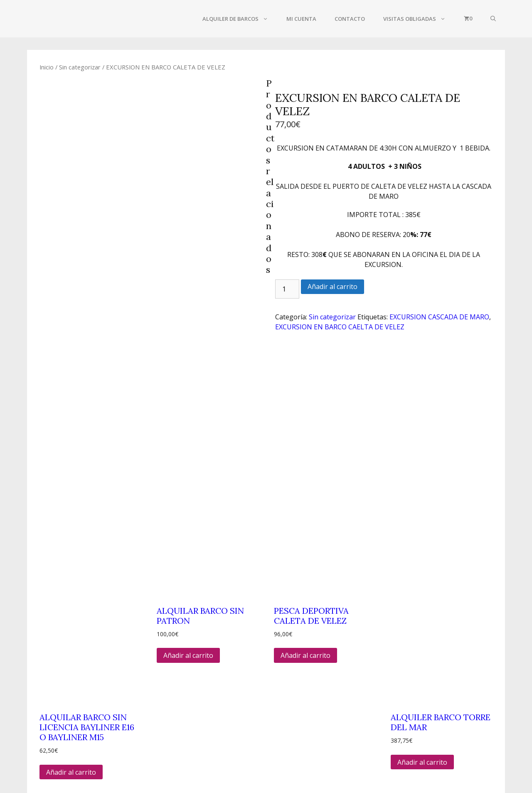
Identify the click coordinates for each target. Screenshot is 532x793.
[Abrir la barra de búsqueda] (493, 19)
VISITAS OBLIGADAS (419, 19)
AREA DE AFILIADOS (402, 748)
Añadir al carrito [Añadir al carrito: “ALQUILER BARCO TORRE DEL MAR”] (422, 621)
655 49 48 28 (131, 726)
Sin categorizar (80, 67)
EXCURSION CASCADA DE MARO (439, 317)
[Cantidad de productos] (287, 289)
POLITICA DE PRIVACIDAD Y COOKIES (430, 734)
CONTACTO (350, 19)
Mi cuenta (301, 19)
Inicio (47, 67)
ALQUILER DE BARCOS (240, 19)
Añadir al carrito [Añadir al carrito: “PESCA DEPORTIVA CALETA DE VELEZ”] (305, 515)
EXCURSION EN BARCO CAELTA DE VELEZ (340, 327)
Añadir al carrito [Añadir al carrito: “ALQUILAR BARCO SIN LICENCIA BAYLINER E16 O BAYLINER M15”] (71, 631)
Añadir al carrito (332, 287)
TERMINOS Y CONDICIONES (415, 720)
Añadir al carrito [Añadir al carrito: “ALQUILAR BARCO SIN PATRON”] (188, 515)
